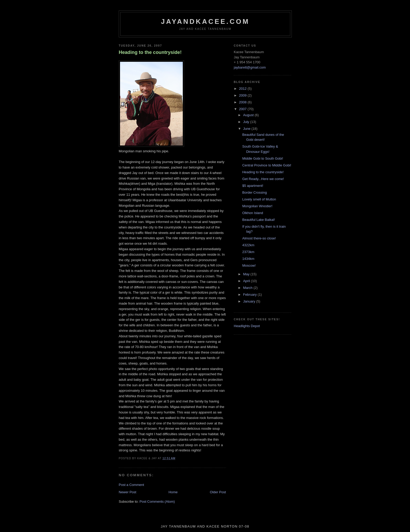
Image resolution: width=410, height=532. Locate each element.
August (249, 115)
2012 (243, 89)
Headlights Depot (247, 326)
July (247, 122)
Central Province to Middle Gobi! (267, 165)
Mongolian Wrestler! (257, 206)
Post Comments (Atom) (157, 502)
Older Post (218, 492)
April (247, 281)
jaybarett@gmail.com (250, 67)
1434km (248, 259)
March (248, 288)
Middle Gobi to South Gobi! (263, 158)
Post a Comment (131, 485)
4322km (248, 245)
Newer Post (127, 492)
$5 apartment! (253, 186)
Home (173, 492)
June (247, 129)
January (250, 301)
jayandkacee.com (205, 21)
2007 (243, 109)
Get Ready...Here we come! (263, 179)
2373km (248, 252)
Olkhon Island (253, 213)
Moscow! (249, 265)
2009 (243, 95)
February (250, 295)
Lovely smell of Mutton (259, 199)
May (247, 274)
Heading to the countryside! (150, 52)
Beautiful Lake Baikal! (258, 220)
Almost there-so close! (259, 238)
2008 (243, 102)
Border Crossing (254, 192)
